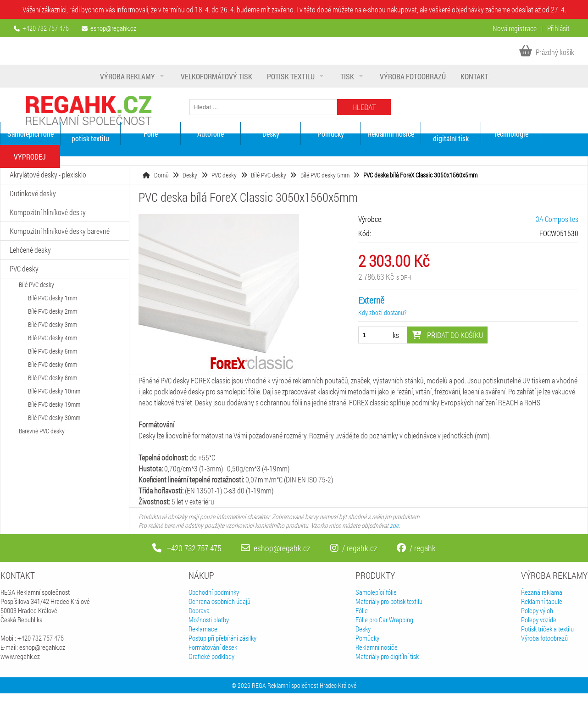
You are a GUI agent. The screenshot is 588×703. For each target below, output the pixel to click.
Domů (161, 175)
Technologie (511, 134)
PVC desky (224, 175)
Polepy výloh (537, 610)
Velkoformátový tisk (216, 76)
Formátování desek (213, 647)
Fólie (151, 134)
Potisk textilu (291, 76)
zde (394, 525)
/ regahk (416, 548)
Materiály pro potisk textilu (90, 133)
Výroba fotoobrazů (413, 76)
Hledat (364, 107)
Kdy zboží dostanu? (382, 313)
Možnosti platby (209, 620)
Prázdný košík (547, 52)
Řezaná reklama (542, 592)
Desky (271, 134)
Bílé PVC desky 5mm (325, 175)
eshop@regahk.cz (113, 28)
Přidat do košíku (447, 335)
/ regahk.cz (354, 548)
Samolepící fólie (31, 134)
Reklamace (203, 629)
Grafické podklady (211, 656)
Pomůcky (331, 134)
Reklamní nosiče (391, 134)
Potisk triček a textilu (547, 629)
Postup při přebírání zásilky (222, 638)
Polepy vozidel (539, 620)
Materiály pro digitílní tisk (387, 656)
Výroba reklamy (128, 76)
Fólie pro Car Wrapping (384, 620)
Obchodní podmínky (214, 592)
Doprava (199, 610)
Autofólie (211, 134)
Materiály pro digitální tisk (451, 133)
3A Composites (557, 219)
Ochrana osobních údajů (219, 601)
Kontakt (474, 76)
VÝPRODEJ (30, 157)
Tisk (347, 76)
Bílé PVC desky (269, 175)
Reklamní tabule (542, 601)
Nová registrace (515, 28)
